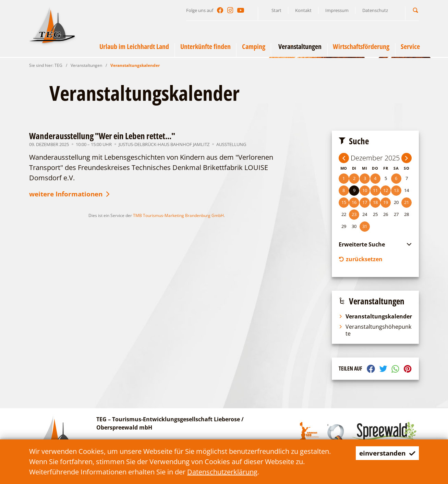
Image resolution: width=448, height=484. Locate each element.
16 (354, 202)
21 (407, 202)
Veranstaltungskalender (135, 65)
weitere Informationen (73, 195)
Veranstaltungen (86, 65)
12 (386, 190)
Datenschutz (375, 10)
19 (386, 202)
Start (276, 10)
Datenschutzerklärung (222, 472)
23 (354, 214)
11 (375, 190)
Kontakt (303, 10)
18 (375, 202)
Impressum (337, 10)
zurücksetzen (361, 260)
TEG (58, 65)
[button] (415, 10)
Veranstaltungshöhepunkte (375, 331)
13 (396, 190)
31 (365, 226)
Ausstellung (231, 144)
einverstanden (385, 453)
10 (365, 190)
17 (365, 202)
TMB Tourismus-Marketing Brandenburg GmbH (178, 216)
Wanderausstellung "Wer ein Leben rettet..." (102, 136)
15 (344, 202)
